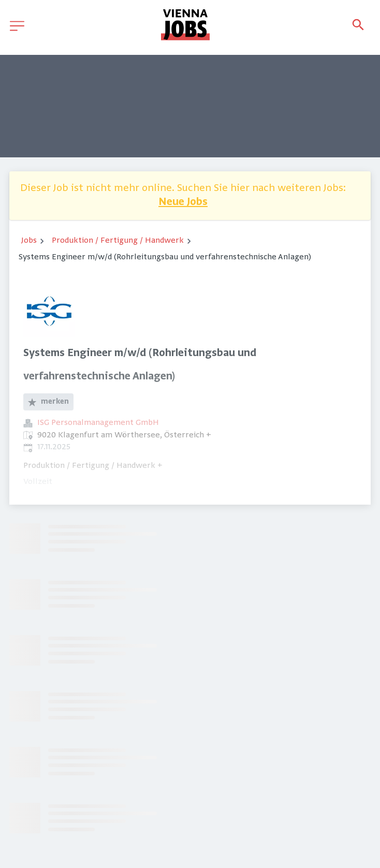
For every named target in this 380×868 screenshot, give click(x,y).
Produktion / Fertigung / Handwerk (118, 241)
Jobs (29, 241)
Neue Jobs (183, 203)
